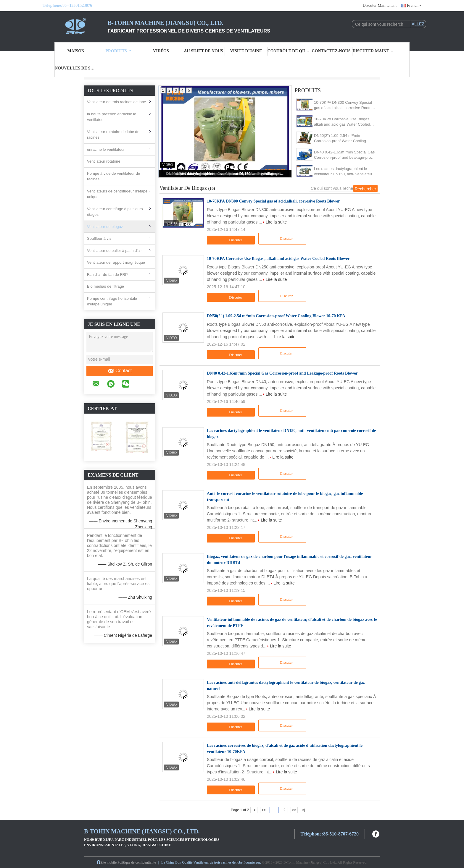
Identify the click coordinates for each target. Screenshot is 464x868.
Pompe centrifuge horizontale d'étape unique (112, 301)
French (414, 5)
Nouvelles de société (76, 68)
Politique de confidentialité (137, 862)
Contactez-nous (331, 51)
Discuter (232, 240)
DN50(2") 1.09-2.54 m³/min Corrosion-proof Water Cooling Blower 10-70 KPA (340, 139)
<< (264, 810)
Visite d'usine (246, 51)
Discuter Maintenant (380, 5)
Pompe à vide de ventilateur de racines (113, 176)
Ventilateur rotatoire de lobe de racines (113, 135)
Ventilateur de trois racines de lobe (116, 102)
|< (254, 810)
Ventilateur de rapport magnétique (116, 262)
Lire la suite (276, 222)
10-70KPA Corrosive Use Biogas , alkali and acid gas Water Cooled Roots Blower (343, 122)
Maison (76, 51)
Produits (118, 51)
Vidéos (161, 51)
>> (294, 810)
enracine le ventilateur (106, 149)
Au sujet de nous (203, 51)
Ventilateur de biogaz (105, 227)
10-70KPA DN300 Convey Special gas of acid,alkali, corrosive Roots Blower (343, 105)
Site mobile (107, 862)
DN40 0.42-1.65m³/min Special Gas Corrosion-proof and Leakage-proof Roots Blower (344, 155)
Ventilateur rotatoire (104, 161)
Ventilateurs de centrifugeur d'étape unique (117, 194)
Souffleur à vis (99, 238)
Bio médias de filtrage (105, 286)
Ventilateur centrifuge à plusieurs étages (115, 212)
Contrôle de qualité (289, 51)
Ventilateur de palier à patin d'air (114, 251)
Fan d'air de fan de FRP (107, 275)
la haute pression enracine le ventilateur (112, 117)
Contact (120, 371)
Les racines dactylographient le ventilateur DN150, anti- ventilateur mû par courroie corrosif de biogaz (225, 174)
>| (304, 810)
